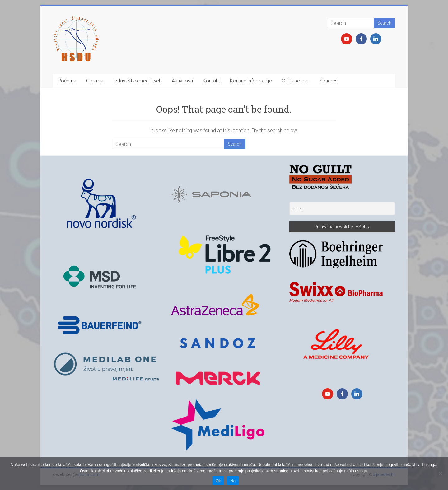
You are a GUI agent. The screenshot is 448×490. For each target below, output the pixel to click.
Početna (67, 81)
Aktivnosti (182, 81)
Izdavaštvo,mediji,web (138, 81)
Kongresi (329, 81)
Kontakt (211, 81)
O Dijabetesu (296, 81)
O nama (95, 81)
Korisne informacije (251, 81)
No (233, 481)
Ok (218, 481)
